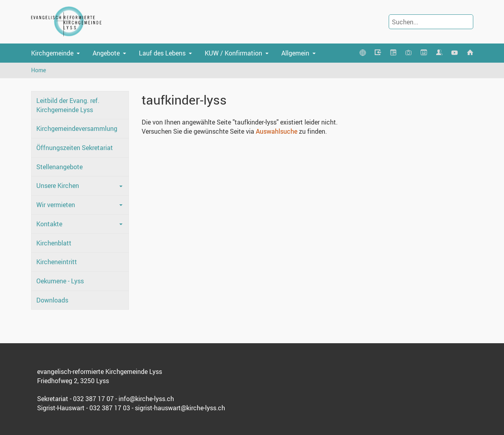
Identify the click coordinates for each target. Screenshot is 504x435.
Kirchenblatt (54, 243)
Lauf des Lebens (162, 53)
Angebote (106, 53)
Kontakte (49, 224)
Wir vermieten (56, 205)
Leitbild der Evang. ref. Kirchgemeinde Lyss (68, 105)
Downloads (52, 300)
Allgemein (295, 53)
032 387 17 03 (110, 408)
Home (39, 70)
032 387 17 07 (93, 399)
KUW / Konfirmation (233, 53)
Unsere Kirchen (58, 186)
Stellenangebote (59, 167)
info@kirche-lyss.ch (146, 399)
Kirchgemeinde (52, 53)
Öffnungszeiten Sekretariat (75, 148)
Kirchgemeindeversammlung (77, 129)
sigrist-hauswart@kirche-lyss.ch (180, 408)
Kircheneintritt (57, 262)
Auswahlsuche (277, 131)
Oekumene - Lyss (60, 281)
